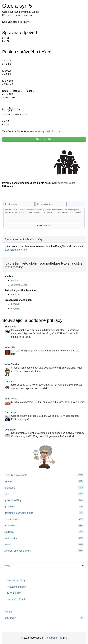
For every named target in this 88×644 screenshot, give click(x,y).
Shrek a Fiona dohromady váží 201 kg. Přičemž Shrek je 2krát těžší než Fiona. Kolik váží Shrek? (43, 368)
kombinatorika (44, 519)
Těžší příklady (14, 593)
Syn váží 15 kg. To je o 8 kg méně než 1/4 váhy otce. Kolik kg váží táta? (42, 351)
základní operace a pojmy (44, 551)
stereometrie (44, 538)
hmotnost (15, 295)
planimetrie (44, 525)
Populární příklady (16, 587)
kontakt (50, 638)
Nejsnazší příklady (16, 599)
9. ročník (15, 309)
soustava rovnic (19, 285)
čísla (44, 494)
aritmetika (44, 488)
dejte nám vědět (66, 183)
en (57, 638)
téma (44, 544)
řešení (66, 246)
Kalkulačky (44, 618)
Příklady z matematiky (44, 475)
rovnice (14, 280)
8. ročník (15, 304)
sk (66, 638)
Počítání (9, 612)
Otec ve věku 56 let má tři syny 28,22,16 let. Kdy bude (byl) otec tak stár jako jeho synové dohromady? (43, 385)
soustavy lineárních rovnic (49, 131)
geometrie (44, 506)
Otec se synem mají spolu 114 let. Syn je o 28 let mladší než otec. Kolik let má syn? (42, 416)
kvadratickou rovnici (15, 250)
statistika (44, 532)
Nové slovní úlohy (16, 580)
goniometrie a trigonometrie (44, 513)
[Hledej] (83, 565)
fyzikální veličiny (44, 500)
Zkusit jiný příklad (44, 139)
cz (61, 638)
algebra (44, 481)
